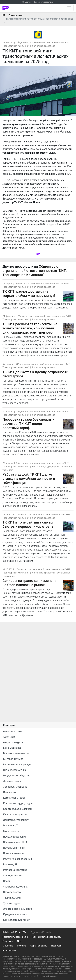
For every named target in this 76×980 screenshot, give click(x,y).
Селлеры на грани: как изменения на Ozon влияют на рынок (30, 583)
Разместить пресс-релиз (15, 937)
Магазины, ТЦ (11, 826)
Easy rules (8, 941)
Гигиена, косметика (15, 770)
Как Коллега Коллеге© (16, 920)
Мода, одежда (11, 831)
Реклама (22, 946)
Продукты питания (14, 848)
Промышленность (14, 853)
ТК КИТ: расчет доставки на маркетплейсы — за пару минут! (29, 293)
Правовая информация (47, 976)
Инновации (10, 792)
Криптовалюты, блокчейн (18, 809)
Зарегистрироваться (44, 2)
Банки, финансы (13, 748)
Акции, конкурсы (13, 742)
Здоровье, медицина (15, 787)
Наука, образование (15, 837)
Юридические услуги (15, 914)
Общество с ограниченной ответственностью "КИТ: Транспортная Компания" (35, 271)
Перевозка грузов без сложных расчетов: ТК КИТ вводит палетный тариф (28, 424)
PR (4, 15)
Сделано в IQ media (41, 932)
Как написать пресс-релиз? (47, 937)
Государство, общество (17, 776)
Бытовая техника (13, 759)
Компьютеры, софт (14, 798)
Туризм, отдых (12, 903)
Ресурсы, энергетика (15, 870)
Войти (28, 2)
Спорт (7, 881)
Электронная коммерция (18, 909)
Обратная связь (39, 946)
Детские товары (13, 781)
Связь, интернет (13, 875)
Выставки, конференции (17, 765)
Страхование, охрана (15, 887)
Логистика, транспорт (43, 46)
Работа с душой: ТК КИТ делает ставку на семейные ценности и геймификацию (29, 479)
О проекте (8, 946)
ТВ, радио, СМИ (12, 898)
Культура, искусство (15, 815)
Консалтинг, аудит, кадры (45, 467)
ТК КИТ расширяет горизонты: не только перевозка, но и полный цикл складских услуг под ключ (30, 328)
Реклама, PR (10, 864)
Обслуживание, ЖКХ (15, 842)
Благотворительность (16, 753)
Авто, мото (9, 737)
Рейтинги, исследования (17, 859)
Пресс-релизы (15, 15)
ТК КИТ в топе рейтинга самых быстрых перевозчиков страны (28, 524)
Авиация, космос (13, 731)
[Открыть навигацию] (69, 8)
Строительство (12, 892)
